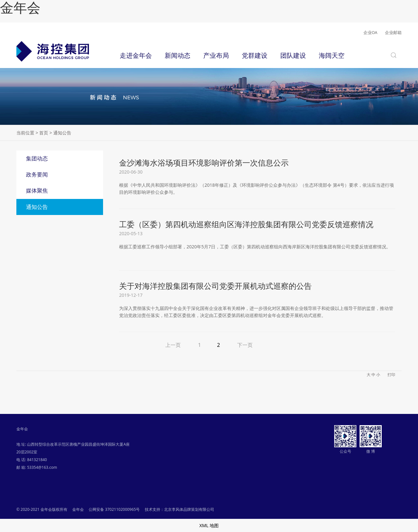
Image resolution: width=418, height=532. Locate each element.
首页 (44, 133)
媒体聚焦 (37, 190)
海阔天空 (332, 55)
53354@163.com (42, 467)
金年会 (20, 8)
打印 (391, 375)
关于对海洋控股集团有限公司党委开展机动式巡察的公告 (215, 286)
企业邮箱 (393, 33)
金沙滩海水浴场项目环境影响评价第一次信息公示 (204, 163)
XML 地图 (209, 525)
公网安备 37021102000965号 (114, 509)
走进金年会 (136, 55)
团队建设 (293, 55)
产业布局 (216, 55)
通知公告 (37, 207)
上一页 (173, 345)
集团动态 (37, 158)
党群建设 (255, 55)
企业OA (370, 33)
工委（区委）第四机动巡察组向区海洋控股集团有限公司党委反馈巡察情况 (246, 224)
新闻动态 (178, 55)
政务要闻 (37, 174)
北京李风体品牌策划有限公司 (189, 509)
